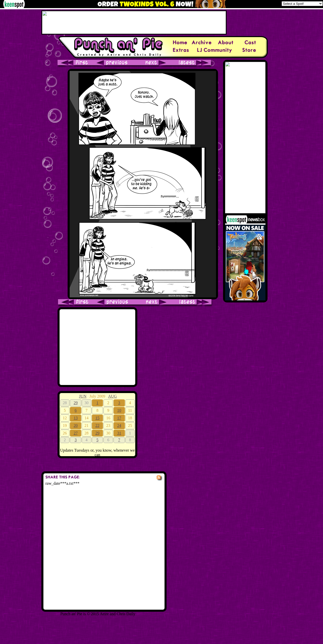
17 (119, 418)
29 (76, 403)
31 (119, 433)
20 (76, 426)
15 (97, 418)
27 (76, 433)
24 (119, 426)
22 (97, 426)
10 (119, 410)
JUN (83, 396)
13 (76, 418)
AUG (112, 396)
